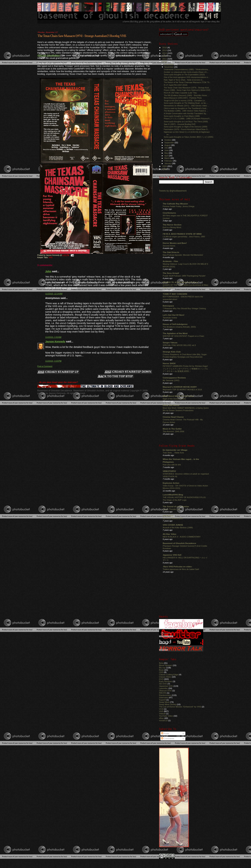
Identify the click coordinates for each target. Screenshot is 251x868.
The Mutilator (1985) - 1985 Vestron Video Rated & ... (186, 111)
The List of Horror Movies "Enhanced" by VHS (180, 707)
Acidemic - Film (170, 261)
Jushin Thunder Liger (172, 509)
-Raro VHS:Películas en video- (178, 567)
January (168, 163)
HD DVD (163, 684)
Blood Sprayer (166, 665)
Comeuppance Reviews (174, 378)
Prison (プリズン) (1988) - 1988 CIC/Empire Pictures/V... (187, 119)
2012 (165, 56)
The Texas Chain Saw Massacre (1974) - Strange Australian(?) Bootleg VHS (82, 36)
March (167, 158)
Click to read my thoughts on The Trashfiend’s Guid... (186, 108)
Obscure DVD (165, 691)
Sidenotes (164, 697)
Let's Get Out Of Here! (174, 315)
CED (161, 672)
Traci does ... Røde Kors (173, 453)
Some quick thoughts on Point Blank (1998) (182, 116)
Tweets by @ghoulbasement (173, 191)
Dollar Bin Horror (171, 405)
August (168, 145)
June (167, 150)
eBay (161, 718)
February (169, 161)
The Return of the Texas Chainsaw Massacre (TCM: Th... (187, 82)
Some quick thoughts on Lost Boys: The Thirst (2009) (186, 122)
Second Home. (169, 246)
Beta (161, 663)
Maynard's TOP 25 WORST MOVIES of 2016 (182, 390)
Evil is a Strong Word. (172, 227)
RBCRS (163, 693)
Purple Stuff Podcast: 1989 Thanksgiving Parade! (184, 276)
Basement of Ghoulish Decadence (180, 543)
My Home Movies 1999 (173, 518)
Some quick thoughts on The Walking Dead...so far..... (186, 103)
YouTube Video (166, 716)
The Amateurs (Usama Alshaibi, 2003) (179, 327)
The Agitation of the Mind (175, 333)
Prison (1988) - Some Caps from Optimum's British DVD (187, 90)
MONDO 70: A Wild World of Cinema (180, 282)
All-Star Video (170, 534)
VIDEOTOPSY (170, 471)
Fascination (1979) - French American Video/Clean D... (187, 129)
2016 (165, 47)
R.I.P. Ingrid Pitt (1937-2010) (176, 85)
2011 (165, 59)
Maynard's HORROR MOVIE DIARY (180, 387)
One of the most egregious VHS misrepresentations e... (187, 77)
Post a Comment (45, 366)
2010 (165, 62)
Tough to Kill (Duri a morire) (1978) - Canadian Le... (185, 101)
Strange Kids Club (172, 352)
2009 (165, 166)
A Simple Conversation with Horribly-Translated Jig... (186, 113)
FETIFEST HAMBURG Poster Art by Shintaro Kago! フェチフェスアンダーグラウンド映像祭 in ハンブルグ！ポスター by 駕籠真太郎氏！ (185, 369)
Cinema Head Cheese (173, 417)
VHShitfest (168, 516)
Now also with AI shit (172, 465)
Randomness (165, 695)
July (166, 148)
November (169, 67)
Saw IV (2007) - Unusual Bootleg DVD (180, 124)
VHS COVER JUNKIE (173, 525)
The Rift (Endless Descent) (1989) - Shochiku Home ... (186, 95)
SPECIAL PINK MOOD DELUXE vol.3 (179, 345)
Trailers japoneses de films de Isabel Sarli (181, 569)
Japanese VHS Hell (172, 555)
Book (161, 670)
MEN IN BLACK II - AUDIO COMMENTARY (182, 537)
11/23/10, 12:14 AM (54, 294)
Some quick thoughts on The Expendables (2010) (184, 75)
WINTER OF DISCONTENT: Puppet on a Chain (184, 336)
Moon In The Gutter (172, 429)
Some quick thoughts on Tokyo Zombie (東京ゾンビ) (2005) (189, 137)
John (48, 271)
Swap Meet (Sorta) (168, 704)
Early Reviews (166, 681)
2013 (165, 53)
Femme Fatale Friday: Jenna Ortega (179, 206)
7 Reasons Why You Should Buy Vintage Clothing (184, 308)
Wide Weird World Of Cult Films (178, 396)
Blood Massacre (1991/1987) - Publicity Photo (183, 98)
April (167, 156)
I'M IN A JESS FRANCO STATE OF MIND (182, 234)
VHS (51, 258)
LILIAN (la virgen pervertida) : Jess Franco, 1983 (184, 237)
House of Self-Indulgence (175, 324)
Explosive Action (171, 483)
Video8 (162, 713)
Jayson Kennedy (55, 342)
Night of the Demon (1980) (174, 399)
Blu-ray (162, 668)
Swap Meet (164, 702)
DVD (161, 679)
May (167, 153)
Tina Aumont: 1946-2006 (173, 431)
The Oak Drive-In (171, 252)
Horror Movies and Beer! (175, 243)
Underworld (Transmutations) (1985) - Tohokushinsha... (187, 69)
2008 (165, 169)
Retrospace (168, 306)
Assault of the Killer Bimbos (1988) (178, 528)
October (168, 140)
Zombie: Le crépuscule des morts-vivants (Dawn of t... (186, 72)
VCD (161, 709)
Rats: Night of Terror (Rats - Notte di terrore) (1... (184, 80)
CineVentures (169, 213)
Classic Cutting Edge (169, 674)
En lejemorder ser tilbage (175, 450)
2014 (165, 50)
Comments (168, 739)
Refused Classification (49, 55)
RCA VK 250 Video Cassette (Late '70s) (180, 93)
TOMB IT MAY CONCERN (175, 294)
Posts (165, 734)
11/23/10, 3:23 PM (53, 361)
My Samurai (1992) (171, 380)
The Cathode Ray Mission (175, 204)
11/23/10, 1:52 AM (53, 337)
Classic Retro (165, 677)
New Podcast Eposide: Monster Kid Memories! (183, 255)
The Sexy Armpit (171, 273)
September (170, 143)
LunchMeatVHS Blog (173, 495)
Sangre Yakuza (170, 342)
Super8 (162, 700)
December (169, 64)
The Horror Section (172, 225)
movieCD (163, 720)
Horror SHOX (169, 363)
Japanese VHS (166, 686)
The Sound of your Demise (176, 506)
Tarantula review (170, 318)
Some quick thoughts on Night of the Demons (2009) (186, 127)
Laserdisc (164, 688)
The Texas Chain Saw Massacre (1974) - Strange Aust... (187, 88)
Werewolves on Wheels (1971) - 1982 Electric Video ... (186, 106)
